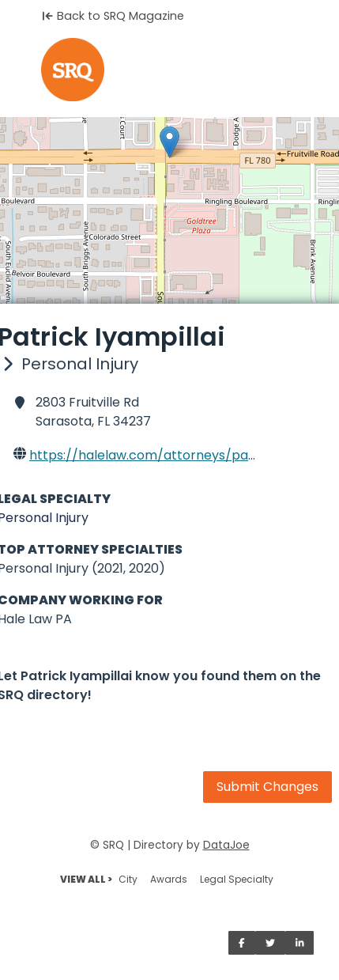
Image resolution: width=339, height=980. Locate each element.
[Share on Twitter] (270, 943)
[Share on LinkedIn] (300, 943)
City (128, 879)
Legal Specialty (237, 879)
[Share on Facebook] (242, 943)
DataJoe (226, 845)
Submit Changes (267, 787)
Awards (169, 879)
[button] (169, 142)
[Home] (169, 70)
